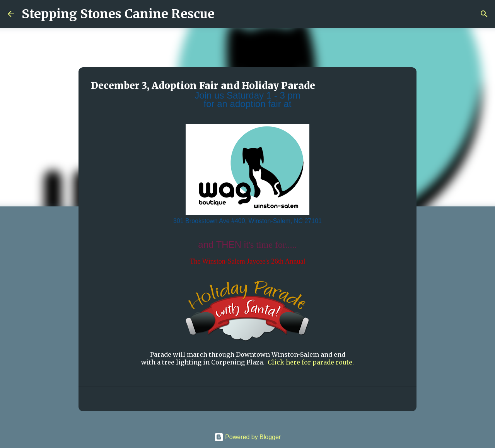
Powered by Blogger (248, 437)
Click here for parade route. (311, 362)
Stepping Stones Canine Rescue (118, 14)
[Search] (225, 14)
